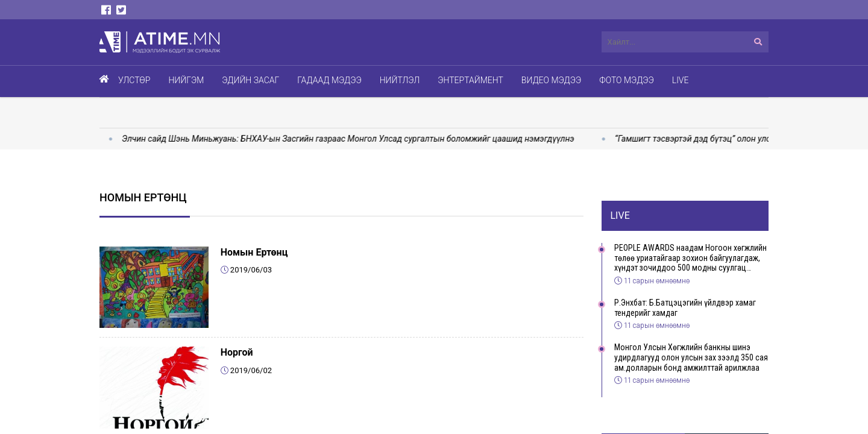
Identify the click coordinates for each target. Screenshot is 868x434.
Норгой (237, 352)
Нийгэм (186, 80)
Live (681, 80)
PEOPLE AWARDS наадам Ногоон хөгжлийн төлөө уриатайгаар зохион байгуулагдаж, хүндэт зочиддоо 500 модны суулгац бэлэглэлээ (690, 258)
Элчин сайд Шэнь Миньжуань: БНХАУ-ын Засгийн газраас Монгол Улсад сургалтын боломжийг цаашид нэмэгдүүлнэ (356, 139)
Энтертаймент (470, 80)
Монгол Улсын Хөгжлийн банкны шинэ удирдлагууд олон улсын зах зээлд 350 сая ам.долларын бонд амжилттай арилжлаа (691, 357)
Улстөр (134, 80)
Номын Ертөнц (254, 252)
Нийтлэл (400, 80)
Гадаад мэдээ (329, 80)
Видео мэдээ (551, 80)
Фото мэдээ (627, 80)
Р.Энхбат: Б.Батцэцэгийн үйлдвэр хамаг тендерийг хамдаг (685, 308)
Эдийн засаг (250, 80)
